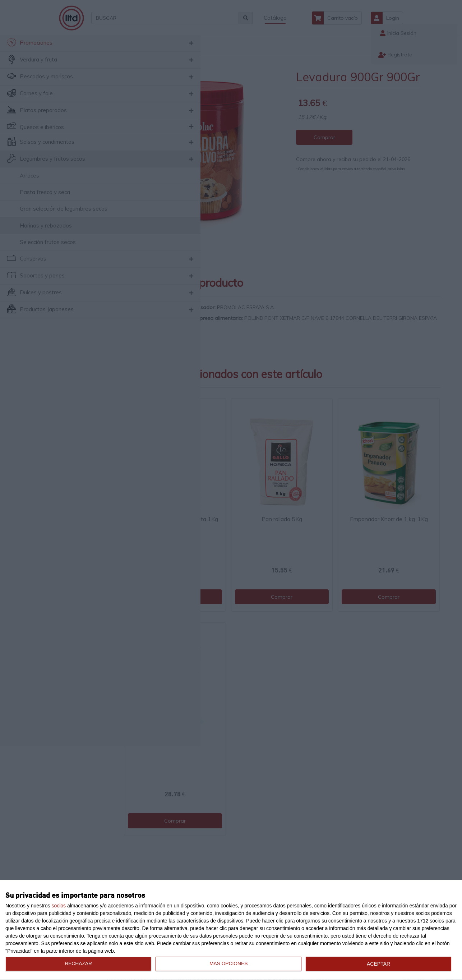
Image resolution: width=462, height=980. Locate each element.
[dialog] (231, 930)
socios (59, 906)
